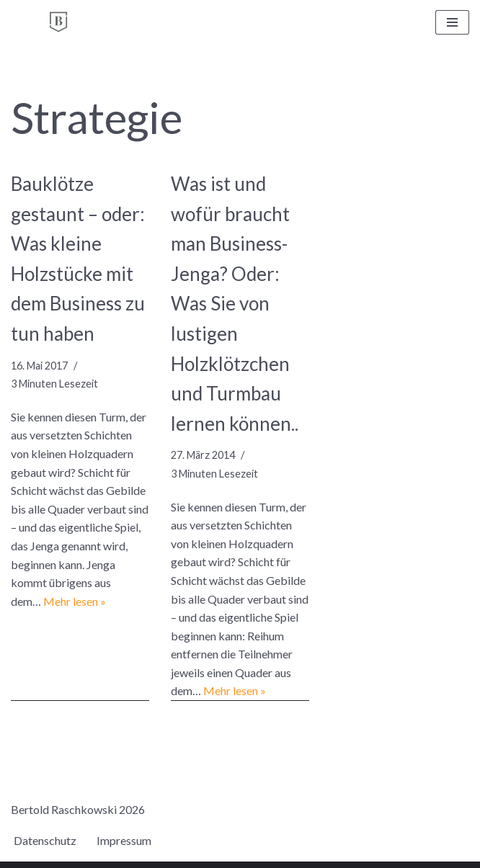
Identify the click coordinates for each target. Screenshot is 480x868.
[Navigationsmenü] (452, 22)
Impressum (124, 840)
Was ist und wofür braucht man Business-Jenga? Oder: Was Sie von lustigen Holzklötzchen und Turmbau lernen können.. (235, 304)
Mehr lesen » (75, 601)
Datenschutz (45, 840)
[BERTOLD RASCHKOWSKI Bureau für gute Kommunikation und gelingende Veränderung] (58, 22)
